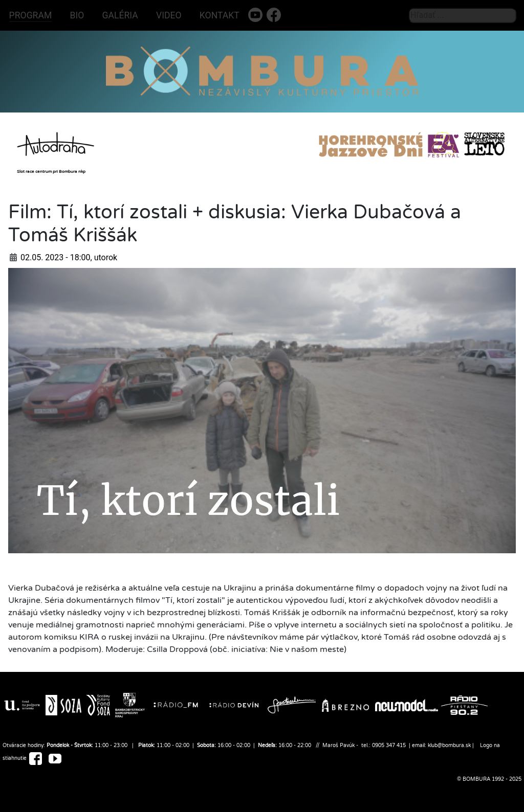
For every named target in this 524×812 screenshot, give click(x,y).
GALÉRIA (120, 15)
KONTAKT (220, 15)
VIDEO (169, 15)
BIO (77, 15)
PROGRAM (31, 15)
